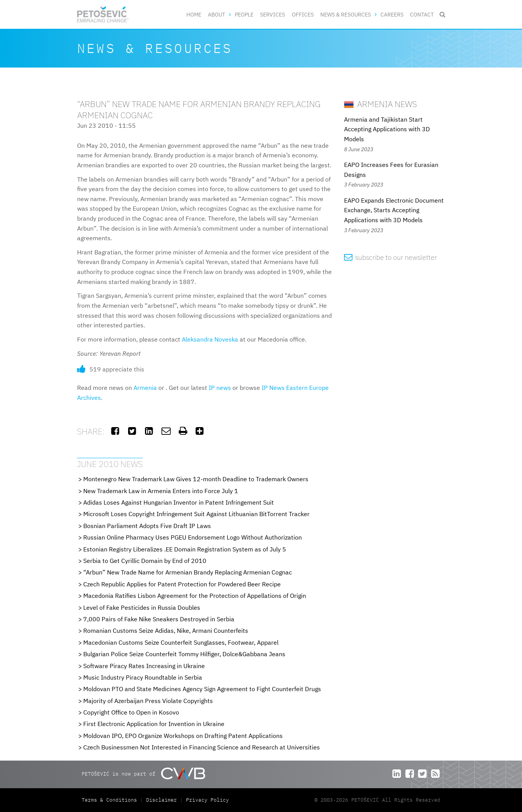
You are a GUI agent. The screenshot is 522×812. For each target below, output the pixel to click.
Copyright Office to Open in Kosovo (131, 712)
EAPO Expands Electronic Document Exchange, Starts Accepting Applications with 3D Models (394, 210)
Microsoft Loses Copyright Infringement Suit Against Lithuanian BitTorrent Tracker (196, 514)
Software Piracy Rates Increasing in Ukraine (144, 666)
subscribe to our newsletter (391, 257)
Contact (422, 14)
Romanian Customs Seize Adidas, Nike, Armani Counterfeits (166, 630)
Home (194, 14)
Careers (392, 14)
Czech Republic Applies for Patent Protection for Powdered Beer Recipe (182, 584)
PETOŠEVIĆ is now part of (143, 773)
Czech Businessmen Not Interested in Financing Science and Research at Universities (202, 747)
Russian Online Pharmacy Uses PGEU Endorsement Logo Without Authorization (193, 537)
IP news (220, 388)
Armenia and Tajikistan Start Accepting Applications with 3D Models (387, 129)
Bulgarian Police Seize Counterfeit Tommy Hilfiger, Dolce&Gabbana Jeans (184, 654)
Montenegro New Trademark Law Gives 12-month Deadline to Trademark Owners (196, 479)
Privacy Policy (207, 800)
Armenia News (380, 104)
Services (273, 14)
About (217, 14)
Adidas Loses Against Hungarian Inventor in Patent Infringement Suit (179, 502)
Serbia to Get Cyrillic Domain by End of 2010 (145, 561)
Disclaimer (161, 800)
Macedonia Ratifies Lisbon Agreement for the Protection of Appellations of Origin (195, 596)
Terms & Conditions (111, 800)
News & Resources (346, 14)
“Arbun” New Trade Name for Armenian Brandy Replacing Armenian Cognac (188, 572)
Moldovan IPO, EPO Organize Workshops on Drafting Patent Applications (183, 736)
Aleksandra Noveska (210, 339)
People (244, 14)
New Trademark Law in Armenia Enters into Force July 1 (161, 491)
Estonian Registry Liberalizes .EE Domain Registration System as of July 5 (185, 549)
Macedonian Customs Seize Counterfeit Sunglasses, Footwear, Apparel (181, 642)
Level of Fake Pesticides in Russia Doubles (142, 607)
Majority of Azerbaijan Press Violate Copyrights (148, 701)
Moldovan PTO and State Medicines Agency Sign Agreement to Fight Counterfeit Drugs (202, 689)
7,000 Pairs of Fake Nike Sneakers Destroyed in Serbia (159, 619)
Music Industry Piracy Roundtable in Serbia (143, 677)
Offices (303, 14)
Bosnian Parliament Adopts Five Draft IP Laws (147, 526)
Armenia (145, 388)
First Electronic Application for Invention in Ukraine (154, 724)
